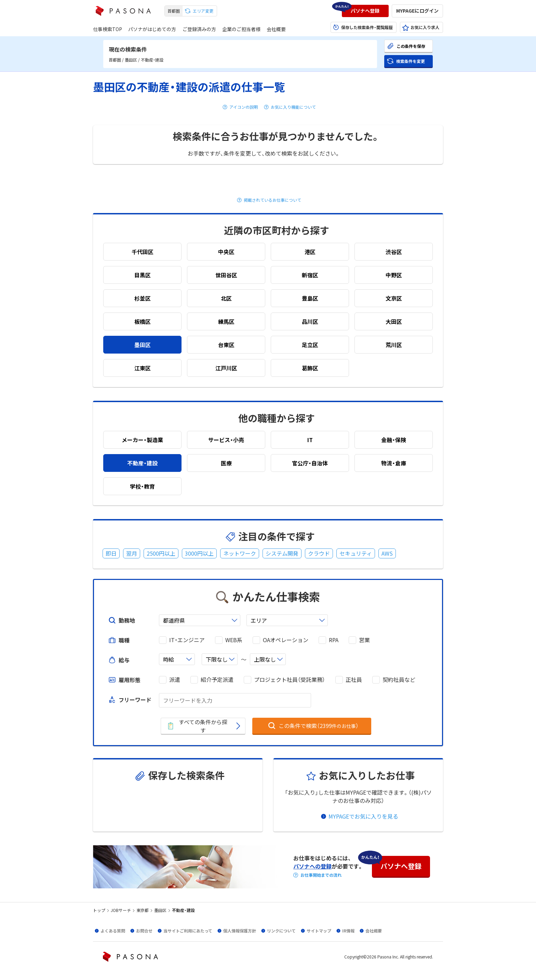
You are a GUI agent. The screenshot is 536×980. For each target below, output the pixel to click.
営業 (364, 640)
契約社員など (399, 680)
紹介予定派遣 (217, 680)
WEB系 (234, 640)
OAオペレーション (286, 640)
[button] (365, 11)
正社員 (354, 680)
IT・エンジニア (187, 640)
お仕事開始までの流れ (321, 875)
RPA (334, 640)
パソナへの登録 (312, 866)
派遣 (175, 680)
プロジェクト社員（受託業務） (290, 680)
